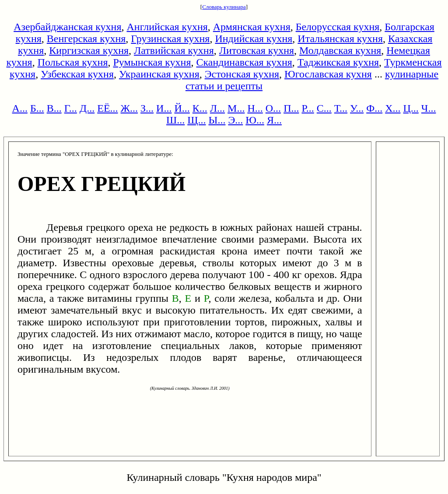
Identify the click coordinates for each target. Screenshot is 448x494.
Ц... (411, 108)
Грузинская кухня (170, 39)
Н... (255, 108)
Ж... (129, 108)
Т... (341, 108)
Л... (217, 108)
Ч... (429, 108)
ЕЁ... (107, 108)
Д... (87, 108)
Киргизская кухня (89, 50)
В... (54, 108)
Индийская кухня (254, 39)
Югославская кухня (328, 74)
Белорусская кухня (338, 27)
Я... (274, 120)
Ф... (374, 108)
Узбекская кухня (77, 74)
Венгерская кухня (86, 39)
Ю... (255, 120)
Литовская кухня (257, 50)
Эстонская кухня (242, 74)
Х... (393, 108)
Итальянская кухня (340, 39)
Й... (182, 108)
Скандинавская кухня (244, 62)
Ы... (217, 120)
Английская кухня (167, 27)
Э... (235, 120)
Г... (71, 108)
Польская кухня (73, 62)
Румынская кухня (152, 62)
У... (357, 108)
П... (291, 108)
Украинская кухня (159, 74)
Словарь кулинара (224, 7)
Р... (308, 108)
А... (20, 108)
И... (164, 108)
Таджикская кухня (338, 62)
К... (200, 108)
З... (147, 108)
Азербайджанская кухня (67, 27)
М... (236, 108)
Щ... (196, 120)
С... (324, 108)
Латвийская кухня (174, 50)
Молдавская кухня (340, 50)
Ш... (175, 120)
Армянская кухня (252, 27)
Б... (37, 108)
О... (273, 108)
